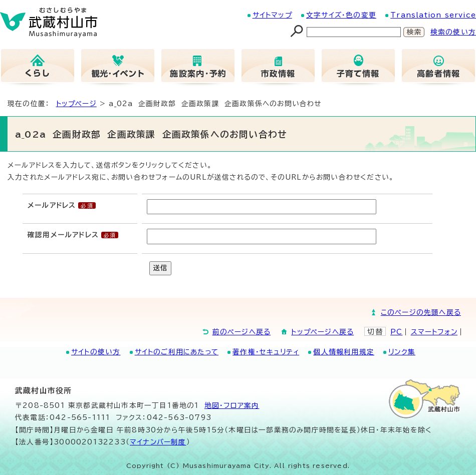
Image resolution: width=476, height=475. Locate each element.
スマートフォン (434, 332)
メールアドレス (52, 205)
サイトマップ (272, 15)
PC (396, 332)
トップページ (76, 104)
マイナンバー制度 (158, 442)
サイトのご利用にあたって (177, 352)
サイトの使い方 (96, 352)
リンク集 (402, 352)
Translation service (433, 15)
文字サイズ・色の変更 (341, 15)
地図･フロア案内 (232, 405)
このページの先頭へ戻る (421, 312)
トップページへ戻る (322, 332)
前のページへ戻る (242, 332)
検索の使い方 (453, 32)
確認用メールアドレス (63, 235)
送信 (160, 268)
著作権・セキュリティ (266, 352)
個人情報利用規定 (344, 352)
